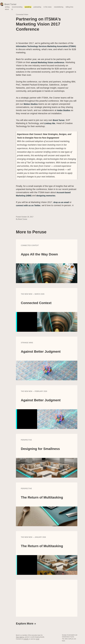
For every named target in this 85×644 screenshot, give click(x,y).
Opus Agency (20, 637)
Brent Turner (59, 120)
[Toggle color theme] (12, 10)
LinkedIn (26, 639)
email (37, 639)
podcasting (37, 7)
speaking (28, 7)
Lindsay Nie (50, 123)
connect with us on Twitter (29, 205)
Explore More (25, 623)
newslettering (59, 7)
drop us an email (62, 202)
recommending (17, 7)
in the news (48, 7)
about (7, 9)
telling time (69, 7)
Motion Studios (31, 104)
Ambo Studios (64, 110)
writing (7, 7)
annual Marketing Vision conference (49, 62)
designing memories (48, 196)
